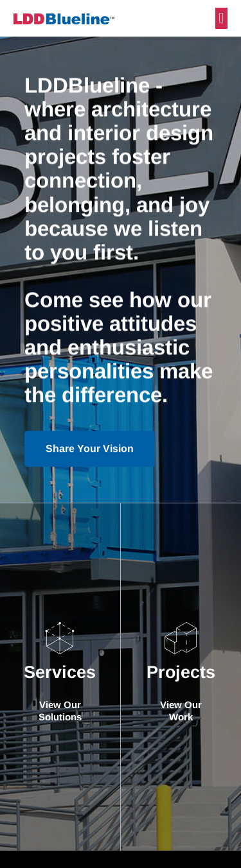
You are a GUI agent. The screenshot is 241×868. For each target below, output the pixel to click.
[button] (221, 18)
